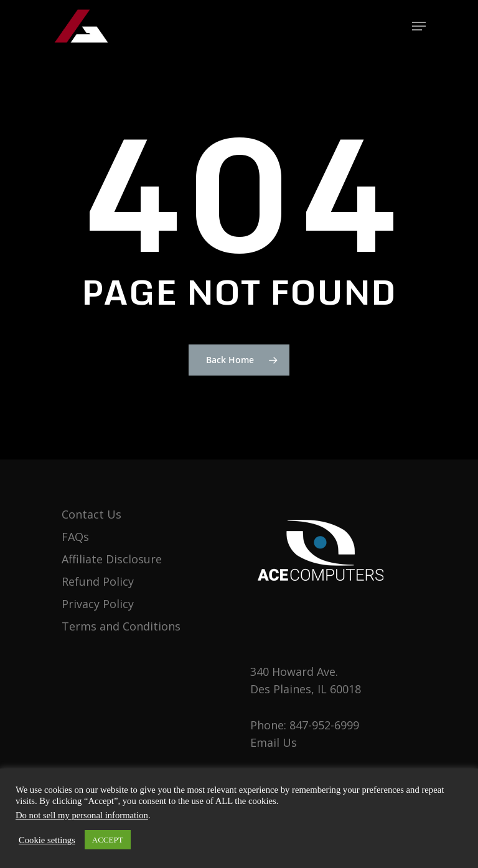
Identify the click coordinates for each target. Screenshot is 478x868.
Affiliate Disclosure (112, 559)
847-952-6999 (324, 725)
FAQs (75, 537)
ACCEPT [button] (108, 840)
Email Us (274, 742)
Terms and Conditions (121, 626)
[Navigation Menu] (419, 26)
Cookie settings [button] (47, 840)
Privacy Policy (98, 604)
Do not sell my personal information (82, 815)
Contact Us (91, 514)
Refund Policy (98, 581)
